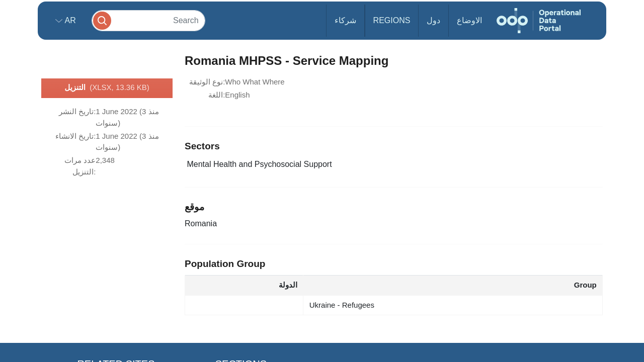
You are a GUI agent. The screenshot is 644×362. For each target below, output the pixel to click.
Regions (392, 20)
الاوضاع (469, 20)
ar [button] (69, 20)
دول (433, 20)
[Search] (148, 20)
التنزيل (107, 88)
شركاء (345, 20)
